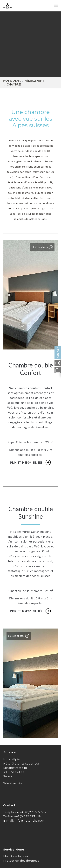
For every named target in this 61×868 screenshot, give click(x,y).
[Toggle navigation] (56, 6)
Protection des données (21, 861)
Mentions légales (16, 856)
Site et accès (13, 783)
